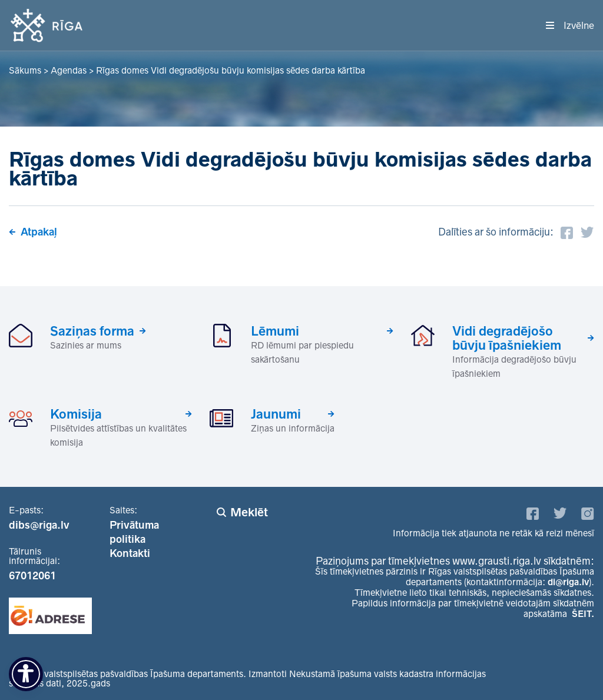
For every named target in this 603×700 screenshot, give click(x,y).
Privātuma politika (134, 532)
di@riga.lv (568, 582)
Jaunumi (276, 414)
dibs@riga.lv (39, 525)
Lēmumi (275, 331)
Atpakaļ (39, 232)
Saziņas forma (92, 331)
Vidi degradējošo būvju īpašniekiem (507, 338)
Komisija (76, 414)
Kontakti (130, 553)
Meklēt (249, 512)
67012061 (32, 576)
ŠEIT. (583, 614)
